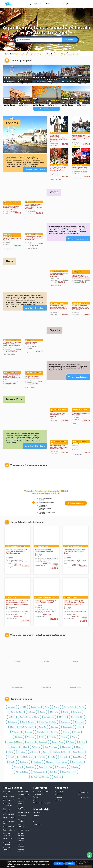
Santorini (41, 757)
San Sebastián (77, 717)
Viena (75, 737)
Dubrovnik (80, 722)
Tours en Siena (23, 816)
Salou (45, 752)
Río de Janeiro (28, 722)
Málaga (64, 737)
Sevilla (81, 707)
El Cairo (63, 717)
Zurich (82, 742)
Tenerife (42, 727)
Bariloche (24, 762)
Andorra (17, 767)
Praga (43, 712)
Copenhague (78, 752)
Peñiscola (36, 747)
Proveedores (38, 794)
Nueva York (69, 707)
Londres (11, 707)
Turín (41, 767)
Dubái (66, 712)
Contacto (70, 4)
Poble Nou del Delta (48, 722)
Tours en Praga (23, 812)
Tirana (77, 732)
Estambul (77, 712)
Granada (55, 727)
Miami (79, 747)
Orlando (75, 767)
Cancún (53, 737)
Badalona (30, 767)
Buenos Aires (58, 742)
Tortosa (57, 777)
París (47, 707)
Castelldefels (78, 757)
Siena (11, 752)
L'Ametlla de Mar (69, 772)
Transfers (38, 4)
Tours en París (8, 797)
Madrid (23, 707)
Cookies (58, 800)
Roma (57, 707)
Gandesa (37, 762)
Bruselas (28, 732)
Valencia (16, 732)
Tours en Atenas (9, 839)
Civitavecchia (39, 772)
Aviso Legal (59, 791)
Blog (35, 800)
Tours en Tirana (23, 830)
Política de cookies (38, 865)
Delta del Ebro (17, 712)
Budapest (43, 742)
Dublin (12, 762)
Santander (66, 722)
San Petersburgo (27, 727)
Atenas (30, 742)
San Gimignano (26, 757)
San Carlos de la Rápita (29, 717)
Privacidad (59, 794)
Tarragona (62, 767)
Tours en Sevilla (9, 830)
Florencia (54, 712)
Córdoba (18, 737)
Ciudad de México (15, 742)
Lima (12, 727)
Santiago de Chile (60, 752)
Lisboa (12, 717)
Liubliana (34, 752)
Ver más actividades (35, 170)
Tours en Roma (9, 800)
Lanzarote (68, 727)
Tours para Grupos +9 (54, 4)
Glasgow (50, 762)
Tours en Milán (23, 798)
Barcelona (35, 707)
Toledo (71, 742)
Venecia (31, 737)
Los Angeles (77, 762)
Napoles (14, 747)
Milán (79, 727)
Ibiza (25, 747)
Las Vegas (63, 762)
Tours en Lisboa (9, 818)
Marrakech (67, 747)
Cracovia (54, 732)
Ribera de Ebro (22, 772)
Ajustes (81, 864)
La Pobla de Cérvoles (40, 777)
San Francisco (51, 747)
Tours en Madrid (9, 827)
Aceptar (58, 864)
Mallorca (31, 712)
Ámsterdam (49, 717)
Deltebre (53, 772)
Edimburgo (13, 722)
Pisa (50, 767)
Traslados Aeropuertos (41, 803)
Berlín (42, 737)
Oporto (66, 732)
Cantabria (41, 732)
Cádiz (53, 757)
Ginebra (22, 752)
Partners (36, 797)
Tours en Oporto (9, 814)
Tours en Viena (23, 791)
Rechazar (70, 864)
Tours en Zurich (23, 795)
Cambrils (64, 757)
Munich (11, 757)
